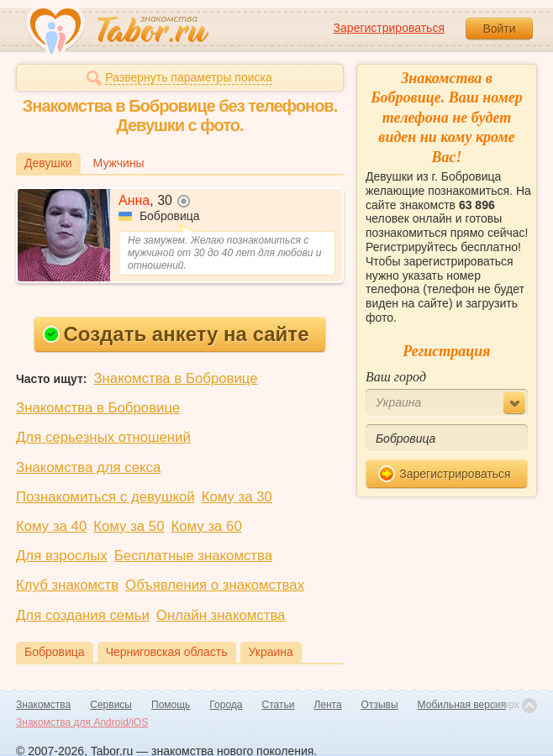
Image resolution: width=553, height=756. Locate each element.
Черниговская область (167, 652)
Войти (499, 29)
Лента (327, 705)
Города (226, 705)
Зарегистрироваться (389, 28)
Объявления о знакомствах (215, 585)
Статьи (279, 705)
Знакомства (43, 705)
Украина (271, 652)
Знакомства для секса (88, 467)
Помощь (171, 705)
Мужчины (119, 163)
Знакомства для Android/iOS (82, 722)
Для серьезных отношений (103, 437)
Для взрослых (62, 556)
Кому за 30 (237, 497)
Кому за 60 (207, 526)
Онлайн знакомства (221, 615)
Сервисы (111, 705)
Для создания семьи (83, 615)
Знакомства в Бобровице (175, 378)
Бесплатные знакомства (193, 556)
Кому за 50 (129, 526)
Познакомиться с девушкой (105, 497)
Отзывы (380, 705)
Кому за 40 (51, 526)
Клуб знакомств (67, 585)
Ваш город (396, 377)
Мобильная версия (462, 705)
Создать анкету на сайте (176, 334)
